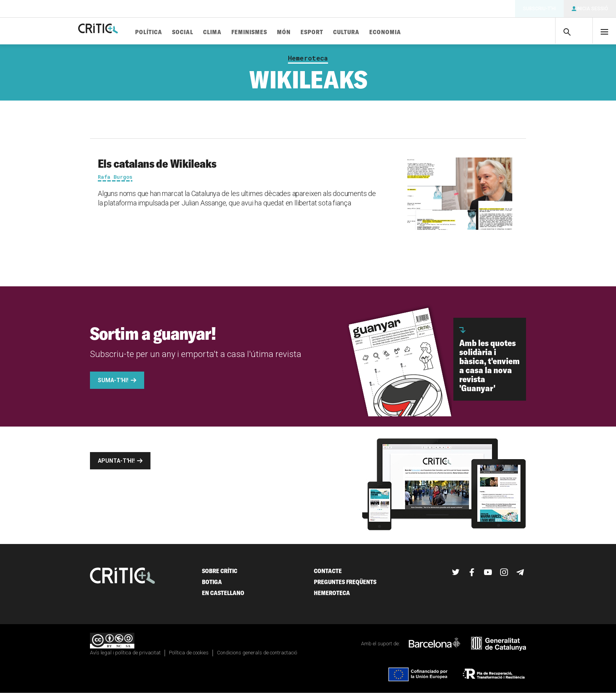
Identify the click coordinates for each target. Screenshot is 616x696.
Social (211, 32)
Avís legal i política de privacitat (125, 656)
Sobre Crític (220, 574)
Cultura (375, 32)
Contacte (328, 574)
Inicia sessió (592, 9)
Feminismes (278, 32)
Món (312, 32)
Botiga (212, 585)
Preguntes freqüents (345, 585)
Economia (413, 32)
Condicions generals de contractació (257, 656)
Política (177, 32)
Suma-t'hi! (113, 383)
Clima (241, 32)
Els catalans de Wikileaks (157, 167)
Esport (340, 32)
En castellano (223, 596)
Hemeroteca (308, 61)
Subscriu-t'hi (539, 9)
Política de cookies (189, 656)
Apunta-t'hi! (116, 464)
